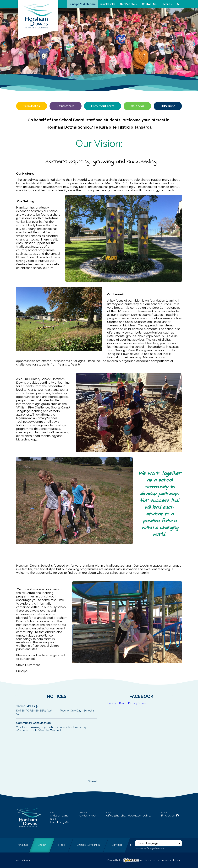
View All (93, 781)
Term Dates (31, 106)
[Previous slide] (4, 44)
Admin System (23, 860)
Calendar (137, 106)
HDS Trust (168, 106)
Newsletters (65, 106)
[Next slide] (194, 44)
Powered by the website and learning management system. (145, 860)
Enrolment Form (103, 106)
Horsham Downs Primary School (127, 703)
